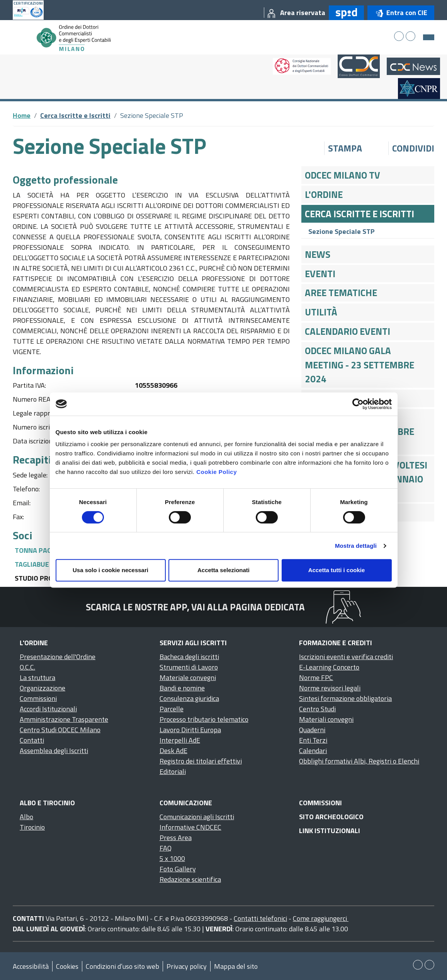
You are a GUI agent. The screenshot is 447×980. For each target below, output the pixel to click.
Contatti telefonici (260, 918)
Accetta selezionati (223, 570)
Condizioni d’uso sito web (122, 966)
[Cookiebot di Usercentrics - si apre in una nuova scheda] (358, 404)
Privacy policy (187, 966)
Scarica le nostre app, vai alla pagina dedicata (195, 607)
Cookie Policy (217, 472)
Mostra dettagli (356, 546)
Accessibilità (31, 966)
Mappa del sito (236, 966)
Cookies (67, 966)
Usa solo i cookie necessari (110, 570)
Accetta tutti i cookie (337, 570)
